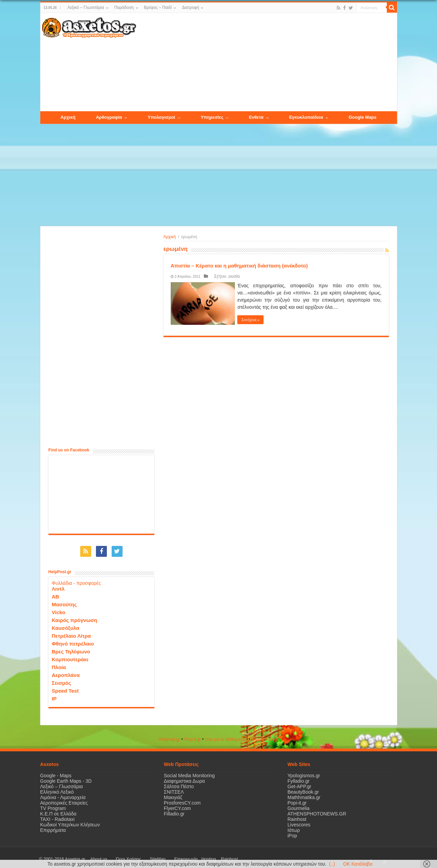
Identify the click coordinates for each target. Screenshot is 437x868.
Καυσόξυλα (66, 625)
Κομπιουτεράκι (70, 656)
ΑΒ (56, 593)
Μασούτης (65, 601)
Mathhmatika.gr (304, 794)
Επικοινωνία (159, 856)
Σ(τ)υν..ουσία (222, 276)
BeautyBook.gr (303, 789)
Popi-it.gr (193, 736)
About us (95, 856)
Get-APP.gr (299, 783)
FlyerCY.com (177, 805)
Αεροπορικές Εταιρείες (64, 799)
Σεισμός (62, 679)
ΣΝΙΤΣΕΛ (174, 789)
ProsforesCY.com (182, 799)
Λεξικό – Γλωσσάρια (86, 8)
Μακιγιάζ (173, 794)
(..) (332, 864)
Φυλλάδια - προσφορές (76, 580)
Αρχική (170, 237)
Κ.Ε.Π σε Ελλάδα (58, 810)
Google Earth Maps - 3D (66, 778)
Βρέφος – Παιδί (158, 8)
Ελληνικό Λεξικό (57, 789)
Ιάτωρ (294, 827)
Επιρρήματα (53, 827)
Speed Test (65, 687)
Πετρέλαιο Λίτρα (71, 632)
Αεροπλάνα (66, 672)
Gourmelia (299, 805)
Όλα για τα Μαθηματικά (226, 736)
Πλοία (59, 664)
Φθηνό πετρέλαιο (73, 640)
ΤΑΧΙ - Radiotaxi (58, 816)
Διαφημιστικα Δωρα (184, 778)
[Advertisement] (266, 62)
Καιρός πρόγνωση (75, 617)
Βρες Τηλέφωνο (71, 648)
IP (54, 695)
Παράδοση (124, 8)
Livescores (299, 821)
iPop (292, 832)
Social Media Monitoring (189, 772)
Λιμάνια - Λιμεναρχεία (63, 794)
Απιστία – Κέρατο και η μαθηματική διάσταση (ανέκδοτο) (239, 266)
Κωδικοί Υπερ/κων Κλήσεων (70, 821)
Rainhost (297, 816)
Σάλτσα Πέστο (179, 783)
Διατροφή (191, 8)
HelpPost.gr (169, 736)
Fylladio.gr (299, 778)
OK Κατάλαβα (358, 864)
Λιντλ (58, 585)
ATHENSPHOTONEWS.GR (317, 810)
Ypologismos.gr (304, 772)
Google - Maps (56, 772)
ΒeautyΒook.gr (265, 736)
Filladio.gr (174, 810)
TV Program (53, 805)
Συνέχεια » (253, 320)
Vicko (59, 609)
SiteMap (139, 856)
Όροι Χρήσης (117, 856)
